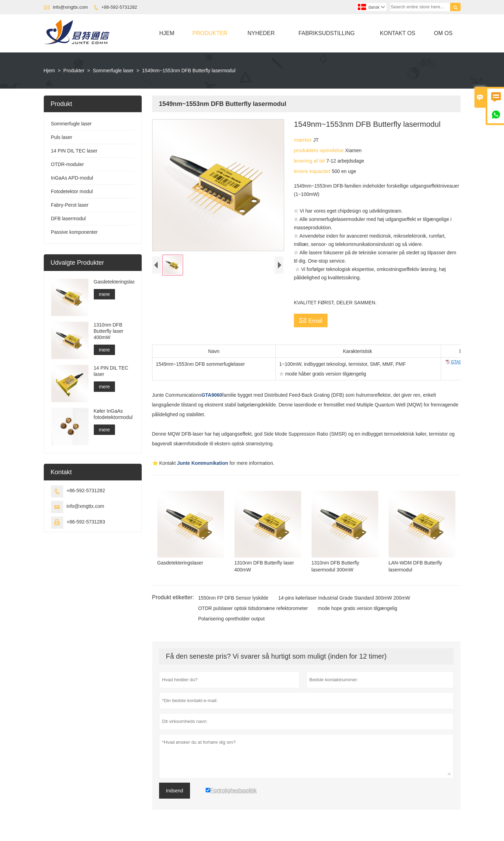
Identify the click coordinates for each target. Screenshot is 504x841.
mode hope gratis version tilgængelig (358, 608)
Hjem (167, 33)
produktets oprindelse (320, 150)
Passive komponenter (75, 232)
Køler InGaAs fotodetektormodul (113, 414)
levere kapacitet (313, 171)
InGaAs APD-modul (72, 178)
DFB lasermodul (68, 219)
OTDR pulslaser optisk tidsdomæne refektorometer (253, 608)
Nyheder (261, 33)
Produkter (210, 33)
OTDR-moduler (68, 164)
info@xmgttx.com (70, 7)
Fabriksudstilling (327, 33)
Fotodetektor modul (72, 191)
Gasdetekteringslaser (114, 282)
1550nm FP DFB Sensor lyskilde (233, 598)
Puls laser (62, 137)
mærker (304, 140)
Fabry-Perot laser (70, 205)
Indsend (175, 791)
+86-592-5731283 (86, 522)
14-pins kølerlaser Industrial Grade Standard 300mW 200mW (344, 598)
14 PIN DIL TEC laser (74, 151)
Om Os (443, 33)
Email (311, 320)
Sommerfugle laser (113, 71)
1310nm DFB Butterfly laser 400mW (109, 331)
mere (105, 294)
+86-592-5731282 (119, 7)
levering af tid (310, 161)
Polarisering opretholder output (231, 619)
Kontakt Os (398, 33)
